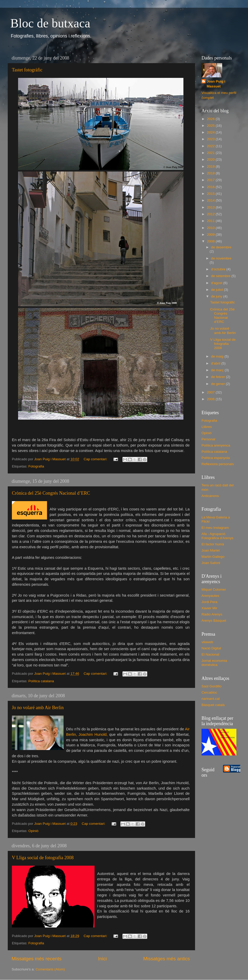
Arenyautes (210, 596)
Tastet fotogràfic (27, 70)
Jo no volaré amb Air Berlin (38, 708)
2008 (211, 241)
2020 (211, 159)
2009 (211, 235)
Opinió (33, 831)
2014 (211, 200)
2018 (211, 173)
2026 (211, 119)
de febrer (219, 377)
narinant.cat (211, 699)
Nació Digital (211, 648)
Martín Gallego (213, 557)
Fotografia (36, 466)
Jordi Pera (210, 602)
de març (218, 370)
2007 (211, 392)
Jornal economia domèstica (214, 663)
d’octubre (219, 269)
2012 (211, 214)
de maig (218, 356)
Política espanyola (216, 458)
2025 (211, 126)
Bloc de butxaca (50, 23)
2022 (211, 146)
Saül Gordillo (211, 686)
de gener (218, 384)
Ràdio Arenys (212, 614)
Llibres (207, 427)
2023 (211, 139)
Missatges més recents (37, 959)
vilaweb (207, 642)
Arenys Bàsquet (214, 621)
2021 (211, 153)
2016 (211, 187)
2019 (211, 166)
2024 (211, 132)
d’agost (217, 283)
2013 (211, 207)
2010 (211, 228)
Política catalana (41, 681)
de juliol (218, 290)
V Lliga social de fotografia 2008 (43, 858)
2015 (211, 194)
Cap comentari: (96, 459)
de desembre (221, 247)
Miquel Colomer (214, 589)
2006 (211, 399)
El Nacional (210, 654)
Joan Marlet (211, 550)
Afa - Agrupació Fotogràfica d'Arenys (217, 536)
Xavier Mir (209, 608)
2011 (211, 221)
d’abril (216, 363)
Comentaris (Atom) (50, 969)
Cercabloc (209, 692)
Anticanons (210, 496)
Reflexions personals (218, 464)
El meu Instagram (215, 528)
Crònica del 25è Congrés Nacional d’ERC (51, 493)
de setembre (221, 276)
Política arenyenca (216, 445)
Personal (208, 439)
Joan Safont (211, 563)
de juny (217, 296)
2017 (211, 180)
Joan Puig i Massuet (216, 84)
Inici (103, 959)
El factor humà (213, 544)
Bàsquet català (213, 705)
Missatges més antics (166, 959)
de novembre (221, 258)
